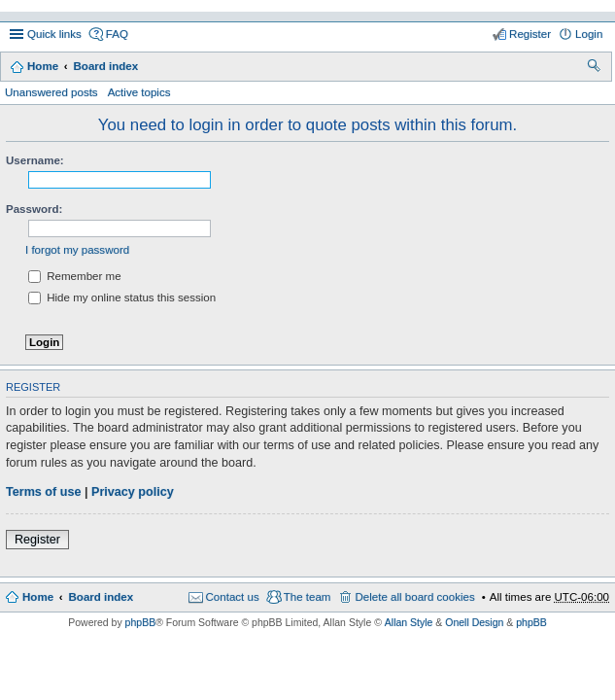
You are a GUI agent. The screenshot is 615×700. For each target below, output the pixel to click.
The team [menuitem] (307, 597)
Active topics (139, 92)
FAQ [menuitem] (117, 34)
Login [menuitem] (589, 34)
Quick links (54, 34)
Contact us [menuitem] (233, 597)
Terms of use (43, 492)
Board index (105, 66)
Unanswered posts (51, 92)
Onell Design (474, 622)
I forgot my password (77, 250)
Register (37, 540)
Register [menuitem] (530, 34)
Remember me (75, 276)
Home (43, 66)
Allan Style (409, 622)
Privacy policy (133, 492)
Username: (35, 160)
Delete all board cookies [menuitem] (414, 597)
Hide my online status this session (122, 297)
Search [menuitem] (595, 68)
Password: (34, 209)
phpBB (141, 622)
